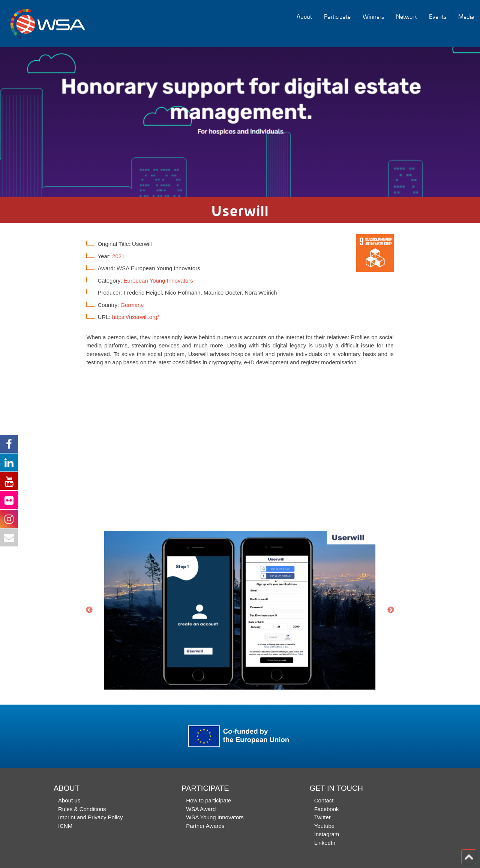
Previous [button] (89, 610)
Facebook (327, 809)
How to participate (208, 800)
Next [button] (391, 610)
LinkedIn (325, 843)
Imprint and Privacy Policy (91, 817)
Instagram (327, 834)
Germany (132, 305)
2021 (118, 256)
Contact (324, 800)
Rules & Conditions (82, 809)
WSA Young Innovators (215, 817)
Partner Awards (205, 826)
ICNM (65, 826)
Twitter (322, 817)
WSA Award (201, 809)
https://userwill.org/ (136, 317)
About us (69, 800)
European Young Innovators (158, 281)
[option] (240, 122)
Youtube (325, 826)
